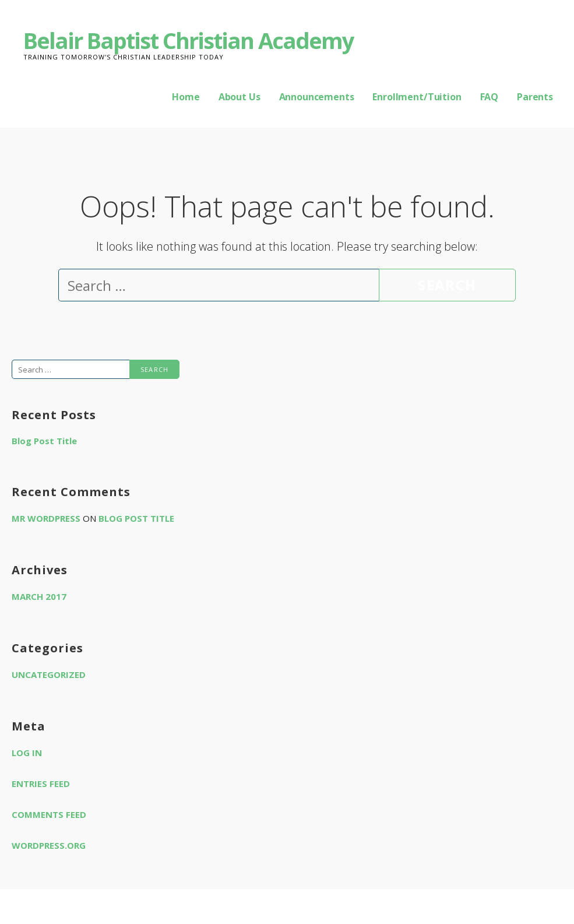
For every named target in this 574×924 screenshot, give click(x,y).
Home (186, 97)
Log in (27, 753)
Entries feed (41, 784)
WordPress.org (49, 845)
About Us (240, 97)
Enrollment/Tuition (417, 97)
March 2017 (39, 596)
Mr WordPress (46, 518)
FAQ (490, 97)
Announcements (317, 97)
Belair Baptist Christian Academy (189, 40)
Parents (535, 97)
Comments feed (49, 814)
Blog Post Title (44, 441)
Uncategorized (49, 674)
